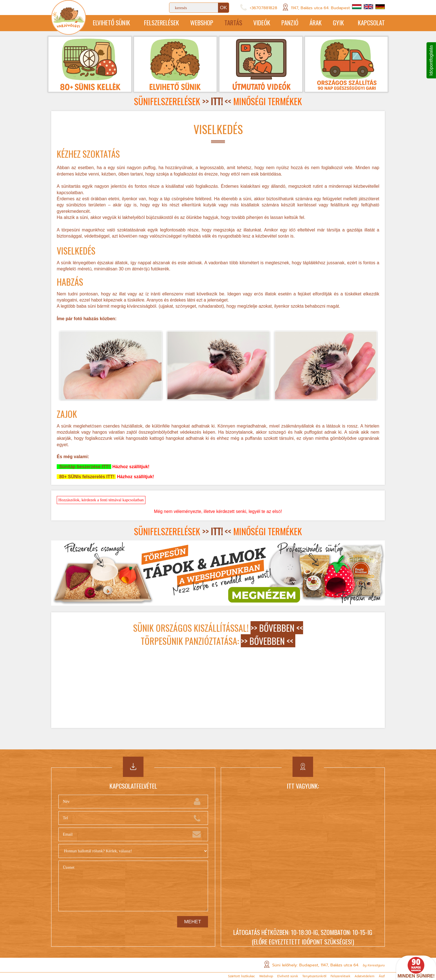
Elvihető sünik (112, 23)
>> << (217, 101)
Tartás (233, 23)
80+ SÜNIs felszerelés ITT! (86, 477)
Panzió (290, 23)
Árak (316, 23)
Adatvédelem (365, 976)
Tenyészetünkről (314, 976)
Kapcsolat (371, 23)
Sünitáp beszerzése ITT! (84, 467)
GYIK (338, 23)
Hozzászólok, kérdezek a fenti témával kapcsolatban (101, 500)
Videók (262, 23)
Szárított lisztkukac (241, 976)
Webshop (202, 23)
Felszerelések (162, 23)
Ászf (382, 976)
